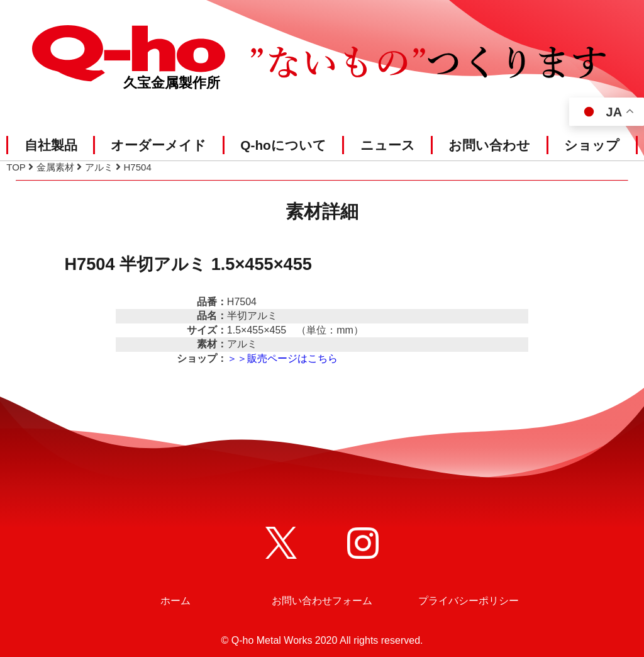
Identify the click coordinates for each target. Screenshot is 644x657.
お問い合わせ (489, 145)
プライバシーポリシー (469, 601)
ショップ (592, 145)
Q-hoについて (283, 145)
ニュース (388, 145)
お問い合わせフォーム (322, 601)
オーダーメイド (158, 145)
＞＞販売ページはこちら (282, 358)
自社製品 (51, 145)
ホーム (175, 601)
